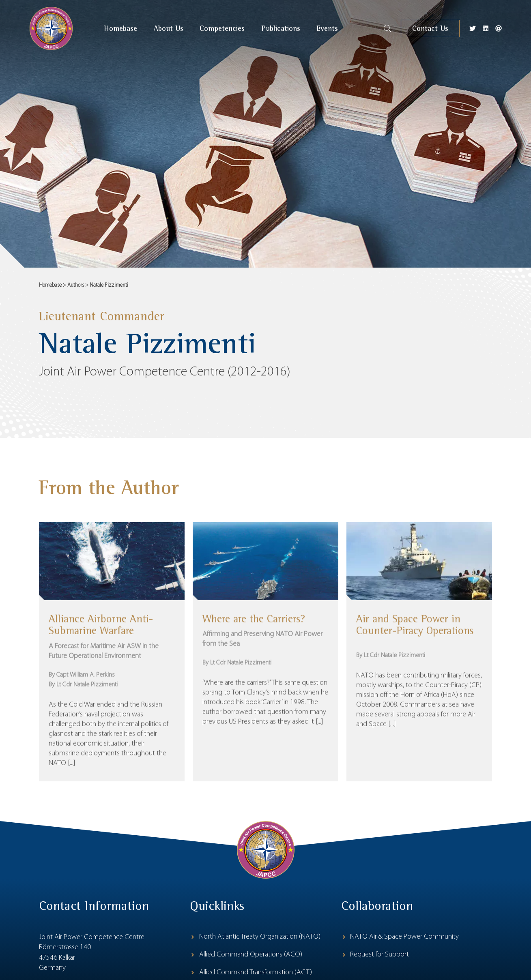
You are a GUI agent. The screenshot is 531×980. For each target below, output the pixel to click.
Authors (76, 285)
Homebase (50, 285)
